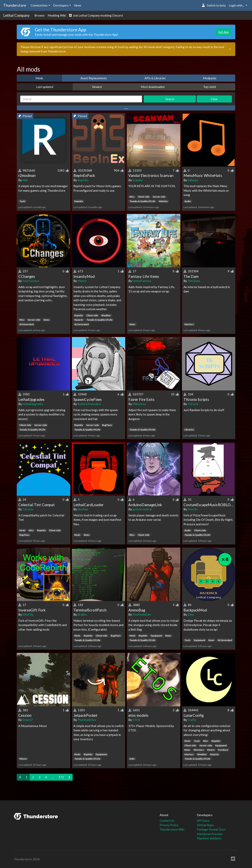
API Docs (203, 820)
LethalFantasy (142, 281)
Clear (214, 99)
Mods (39, 78)
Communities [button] (39, 5)
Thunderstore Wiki (172, 829)
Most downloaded (153, 87)
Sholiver (83, 509)
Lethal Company (16, 15)
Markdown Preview (210, 834)
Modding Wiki (57, 15)
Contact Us (167, 820)
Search (170, 99)
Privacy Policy (169, 825)
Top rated (209, 87)
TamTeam (194, 281)
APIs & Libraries (155, 78)
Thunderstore (15, 5)
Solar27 (28, 720)
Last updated (45, 87)
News (78, 5)
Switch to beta (214, 5)
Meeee (82, 281)
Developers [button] (61, 5)
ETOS (136, 720)
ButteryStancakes (89, 404)
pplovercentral (142, 509)
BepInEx (83, 180)
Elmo (191, 614)
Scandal (138, 180)
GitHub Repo (205, 825)
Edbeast (193, 180)
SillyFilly (28, 614)
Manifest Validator (209, 838)
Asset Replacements (94, 78)
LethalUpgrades (33, 404)
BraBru (82, 614)
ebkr (25, 180)
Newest (97, 87)
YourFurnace (31, 281)
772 (61, 777)
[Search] (81, 99)
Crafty (192, 720)
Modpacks (210, 78)
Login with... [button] (237, 5)
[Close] (230, 49)
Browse (39, 15)
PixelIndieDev (142, 614)
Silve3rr (193, 509)
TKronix (193, 404)
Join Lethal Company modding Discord (96, 15)
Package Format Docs (211, 829)
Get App (223, 32)
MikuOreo (139, 404)
